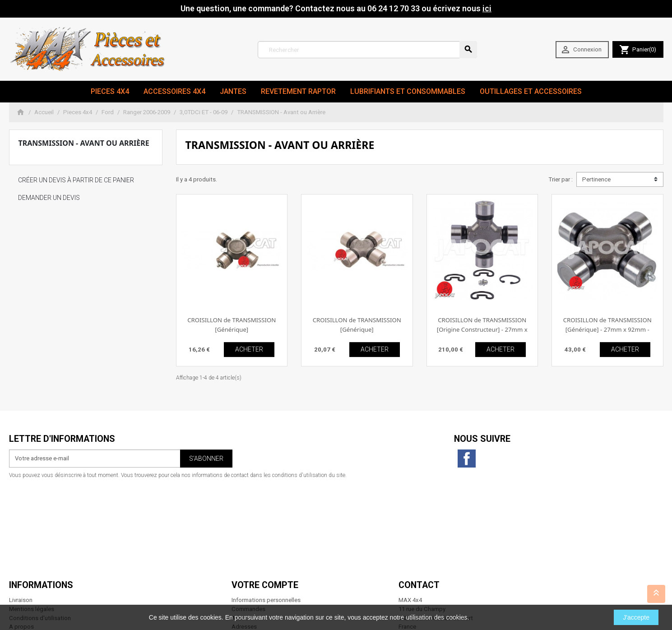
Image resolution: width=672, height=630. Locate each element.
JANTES (233, 91)
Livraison (21, 508)
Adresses (244, 535)
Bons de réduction (256, 544)
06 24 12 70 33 (456, 588)
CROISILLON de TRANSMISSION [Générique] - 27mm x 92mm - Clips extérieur (607, 330)
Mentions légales (32, 517)
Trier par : (561, 179)
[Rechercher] (368, 50)
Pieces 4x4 (110, 91)
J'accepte (636, 617)
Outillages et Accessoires (531, 91)
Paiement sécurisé (33, 544)
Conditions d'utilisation (40, 526)
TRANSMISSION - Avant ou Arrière (84, 143)
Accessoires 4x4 (174, 91)
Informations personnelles (266, 508)
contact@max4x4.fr (449, 579)
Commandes (248, 517)
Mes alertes (247, 553)
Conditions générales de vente (49, 553)
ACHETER (249, 349)
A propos (21, 535)
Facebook (467, 459)
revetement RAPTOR (298, 91)
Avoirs (240, 526)
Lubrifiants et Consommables (408, 91)
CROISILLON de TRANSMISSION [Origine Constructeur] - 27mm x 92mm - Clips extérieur (482, 330)
